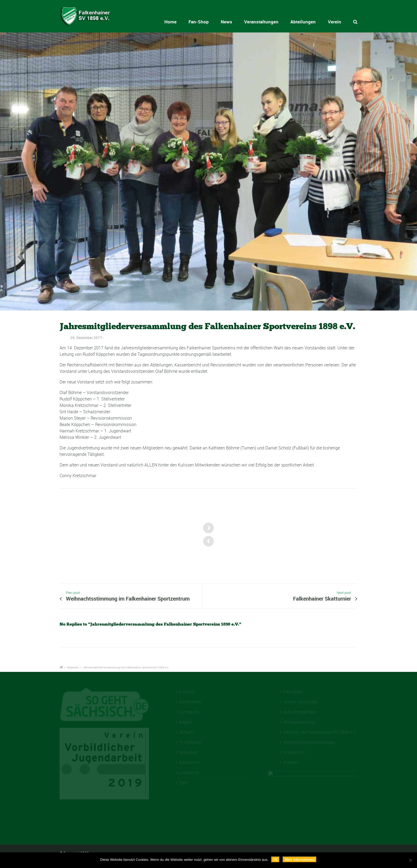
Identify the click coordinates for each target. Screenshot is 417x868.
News (228, 22)
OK (275, 859)
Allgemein (73, 667)
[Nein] (410, 860)
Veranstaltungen (261, 22)
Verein (335, 22)
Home (179, 22)
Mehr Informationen (300, 859)
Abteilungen (303, 22)
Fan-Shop (203, 22)
